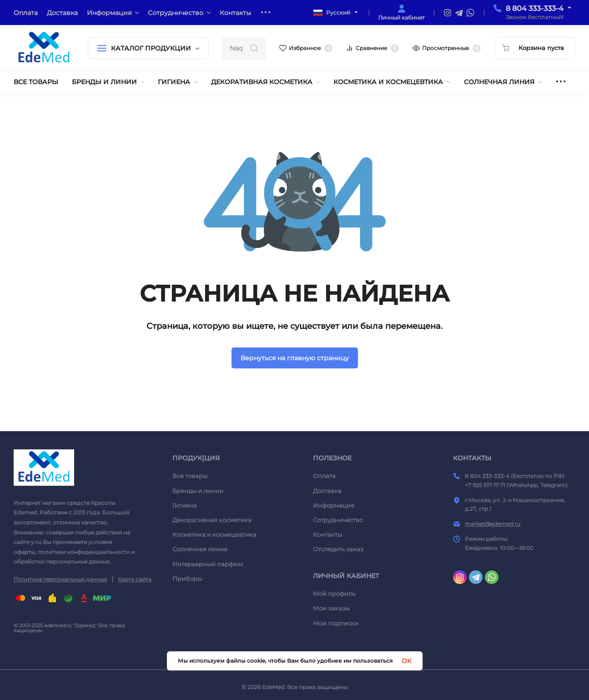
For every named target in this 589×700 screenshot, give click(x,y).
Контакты (327, 534)
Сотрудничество (338, 520)
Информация (334, 505)
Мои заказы (331, 608)
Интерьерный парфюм (208, 564)
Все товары (190, 476)
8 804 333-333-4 (535, 8)
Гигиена (185, 505)
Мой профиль (334, 594)
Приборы (187, 579)
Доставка (327, 491)
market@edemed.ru (493, 524)
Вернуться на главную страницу (295, 358)
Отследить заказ (338, 549)
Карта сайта (135, 579)
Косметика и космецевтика (214, 534)
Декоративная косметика (212, 520)
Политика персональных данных (60, 579)
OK (407, 661)
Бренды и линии (198, 491)
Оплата (324, 476)
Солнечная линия (200, 549)
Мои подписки (336, 623)
